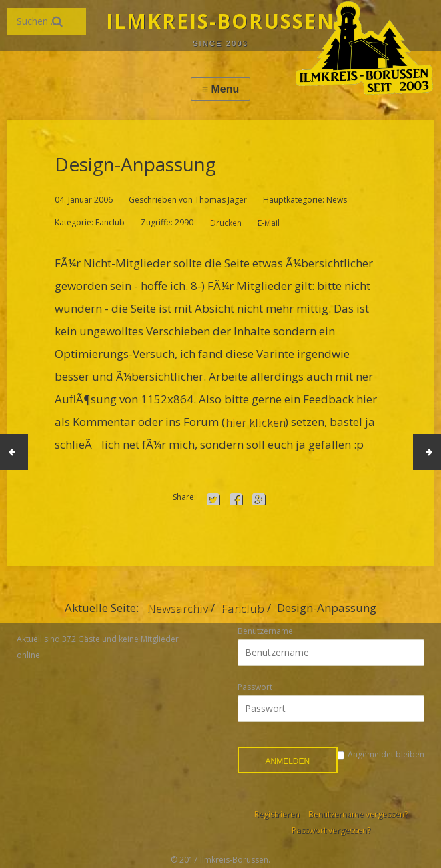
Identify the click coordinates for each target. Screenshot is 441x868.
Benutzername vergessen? (358, 814)
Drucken (225, 222)
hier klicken (255, 422)
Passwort (255, 687)
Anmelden (288, 761)
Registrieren (277, 814)
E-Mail (268, 222)
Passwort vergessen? (331, 830)
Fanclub (242, 608)
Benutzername (265, 631)
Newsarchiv (177, 608)
